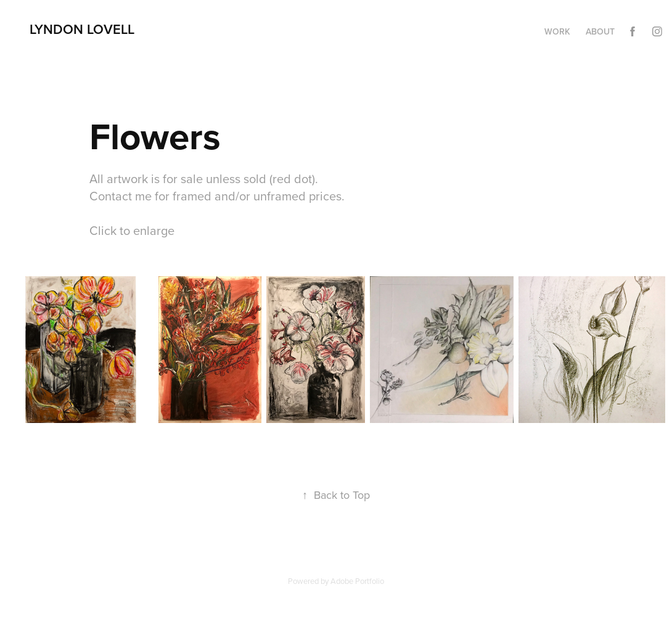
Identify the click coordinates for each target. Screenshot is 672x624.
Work (557, 31)
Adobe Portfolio (357, 581)
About (600, 31)
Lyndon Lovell (82, 29)
